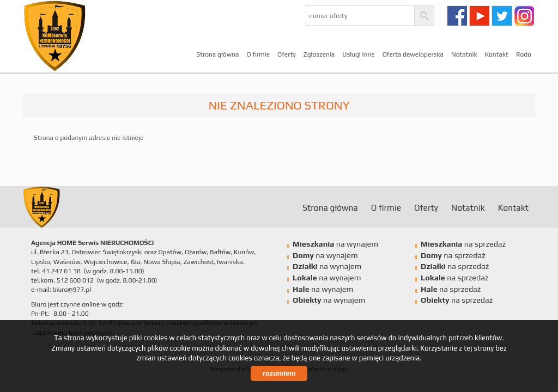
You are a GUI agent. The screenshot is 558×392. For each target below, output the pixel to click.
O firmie (259, 54)
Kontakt (497, 54)
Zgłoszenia (319, 54)
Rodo (524, 54)
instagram (524, 16)
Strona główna (217, 54)
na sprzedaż (463, 244)
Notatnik (464, 54)
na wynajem (335, 244)
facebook (457, 16)
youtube (479, 16)
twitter (502, 16)
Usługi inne (358, 54)
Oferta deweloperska (413, 54)
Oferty (287, 54)
